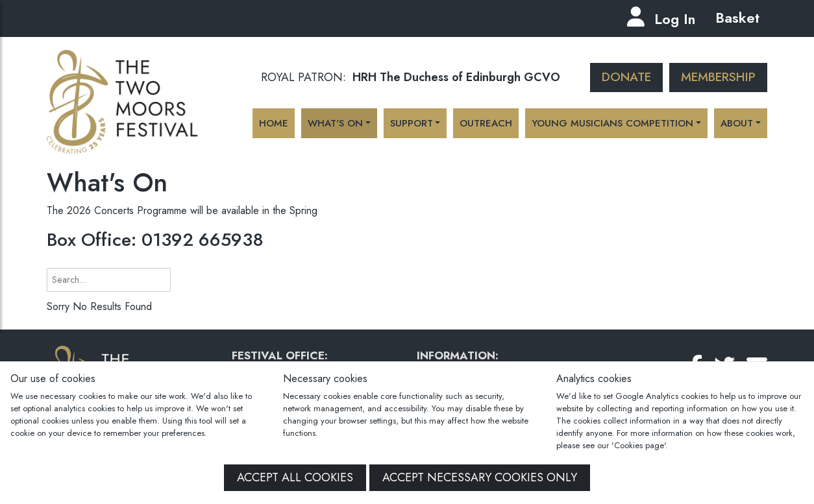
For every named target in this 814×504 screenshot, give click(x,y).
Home (274, 123)
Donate (626, 77)
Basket (735, 18)
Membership (718, 77)
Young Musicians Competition (612, 123)
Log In (675, 19)
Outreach (486, 123)
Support (412, 123)
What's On (335, 123)
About (737, 123)
